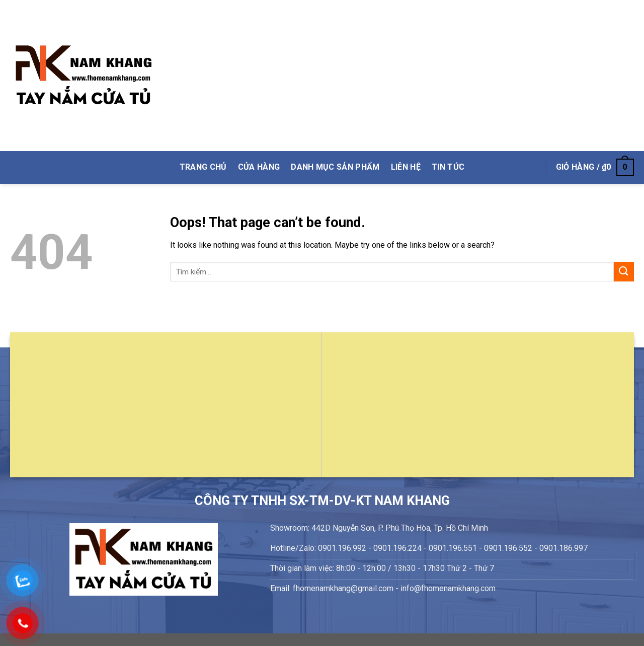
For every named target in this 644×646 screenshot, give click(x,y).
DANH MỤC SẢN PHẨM (335, 167)
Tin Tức (448, 167)
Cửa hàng (259, 167)
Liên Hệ (406, 167)
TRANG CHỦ (203, 167)
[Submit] (624, 272)
